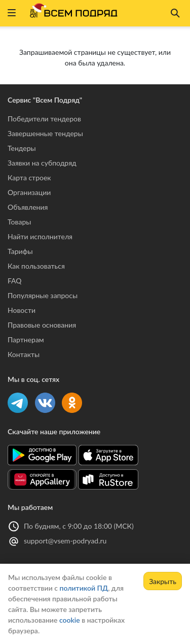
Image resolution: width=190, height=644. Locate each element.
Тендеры (22, 148)
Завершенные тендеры (45, 133)
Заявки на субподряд (42, 163)
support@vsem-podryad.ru (65, 541)
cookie (70, 620)
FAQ (15, 281)
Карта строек (29, 178)
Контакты (24, 354)
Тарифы (20, 251)
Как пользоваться (36, 266)
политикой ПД (84, 588)
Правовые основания (42, 325)
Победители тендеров (44, 119)
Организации (29, 192)
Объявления (28, 207)
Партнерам (26, 340)
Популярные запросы (43, 295)
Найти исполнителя (40, 236)
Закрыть (163, 581)
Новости (22, 310)
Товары (19, 222)
